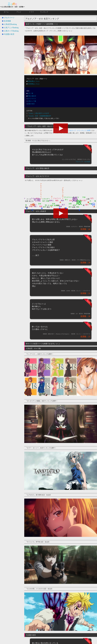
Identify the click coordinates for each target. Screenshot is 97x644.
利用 (27, 201)
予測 (84, 197)
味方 (44, 201)
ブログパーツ (9, 18)
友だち (31, 201)
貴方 (70, 207)
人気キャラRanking (11, 31)
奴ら (67, 200)
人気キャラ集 (32, 101)
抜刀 (63, 205)
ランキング (44, 12)
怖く (34, 202)
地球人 (51, 201)
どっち (29, 199)
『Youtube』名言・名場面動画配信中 (39, 116)
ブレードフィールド (63, 192)
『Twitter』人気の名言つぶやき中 (38, 113)
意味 (40, 204)
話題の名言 (31, 104)
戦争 (54, 204)
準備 (31, 206)
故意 (74, 205)
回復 (48, 201)
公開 (88, 199)
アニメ (19, 12)
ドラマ (32, 12)
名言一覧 (30, 93)
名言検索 (7, 21)
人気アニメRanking (11, 28)
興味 (60, 206)
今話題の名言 (9, 34)
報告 (57, 201)
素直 (48, 207)
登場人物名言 (32, 96)
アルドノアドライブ (41, 190)
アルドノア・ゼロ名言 (83, 162)
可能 (37, 200)
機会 (27, 207)
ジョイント (57, 198)
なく (33, 198)
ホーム (6, 12)
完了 (85, 201)
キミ (52, 196)
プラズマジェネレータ (71, 197)
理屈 (41, 206)
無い (36, 206)
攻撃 (70, 204)
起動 (74, 207)
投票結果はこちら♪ (34, 81)
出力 (92, 198)
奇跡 (62, 201)
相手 (45, 207)
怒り (31, 204)
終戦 (52, 205)
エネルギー (46, 199)
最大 (87, 205)
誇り (66, 207)
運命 (78, 207)
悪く (35, 205)
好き (71, 201)
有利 (90, 204)
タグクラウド (32, 99)
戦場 (58, 205)
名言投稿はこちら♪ (34, 84)
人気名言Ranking (10, 24)
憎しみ (47, 205)
